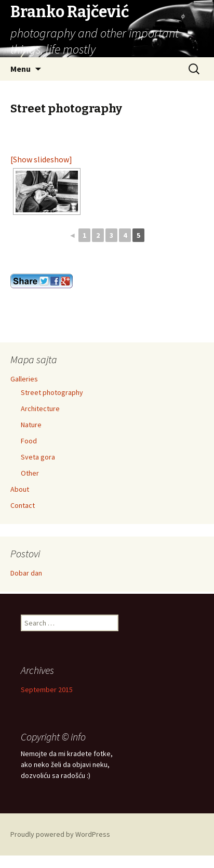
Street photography (52, 392)
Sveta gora (38, 457)
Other (30, 473)
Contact (23, 505)
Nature (31, 425)
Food (29, 441)
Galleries (24, 379)
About (20, 489)
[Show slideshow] (41, 159)
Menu (21, 69)
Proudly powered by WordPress (60, 834)
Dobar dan (26, 573)
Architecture (40, 409)
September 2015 (47, 690)
